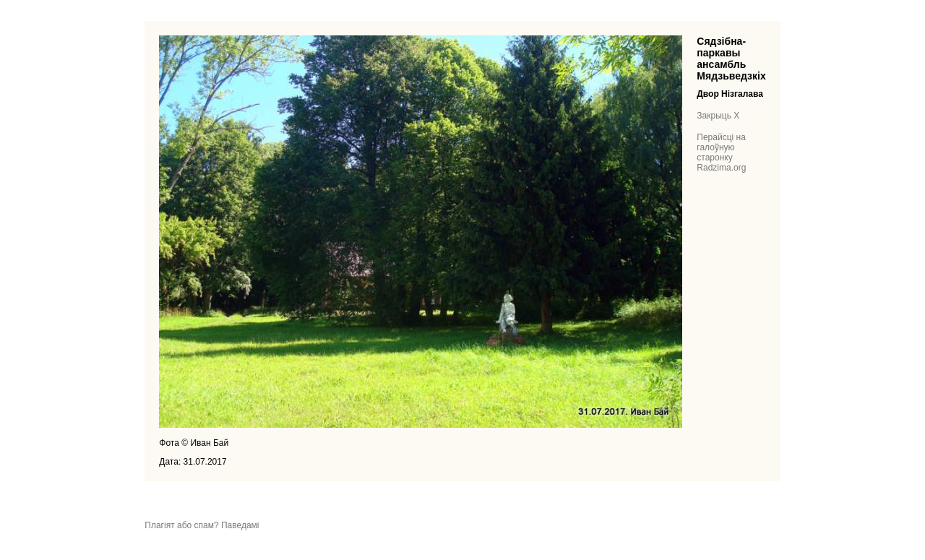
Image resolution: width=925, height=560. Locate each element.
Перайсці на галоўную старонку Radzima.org (721, 152)
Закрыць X (718, 116)
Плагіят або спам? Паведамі (202, 525)
